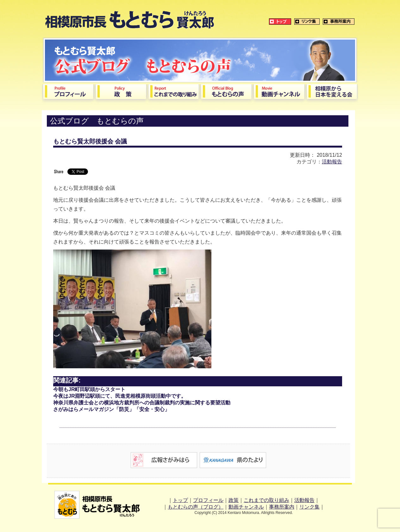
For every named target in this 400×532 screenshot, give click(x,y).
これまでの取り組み (266, 500)
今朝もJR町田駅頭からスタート (89, 389)
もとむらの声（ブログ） (196, 507)
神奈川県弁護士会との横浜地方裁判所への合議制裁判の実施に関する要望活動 (142, 403)
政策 (234, 500)
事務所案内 (282, 507)
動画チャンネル (246, 507)
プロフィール (208, 500)
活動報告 (332, 162)
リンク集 (309, 507)
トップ (180, 500)
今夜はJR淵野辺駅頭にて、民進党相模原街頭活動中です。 (120, 396)
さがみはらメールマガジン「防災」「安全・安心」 (111, 409)
